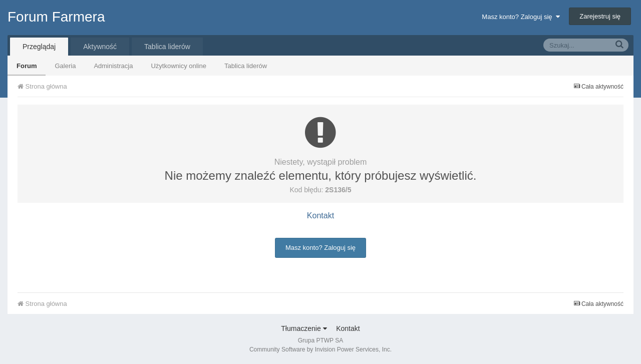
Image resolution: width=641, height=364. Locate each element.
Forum (27, 66)
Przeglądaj (39, 47)
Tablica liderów (246, 66)
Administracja (113, 66)
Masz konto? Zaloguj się (521, 17)
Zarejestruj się (600, 16)
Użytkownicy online (179, 66)
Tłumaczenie (304, 328)
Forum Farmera (56, 17)
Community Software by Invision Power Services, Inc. (320, 349)
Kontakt (320, 216)
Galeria (65, 66)
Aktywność (100, 47)
